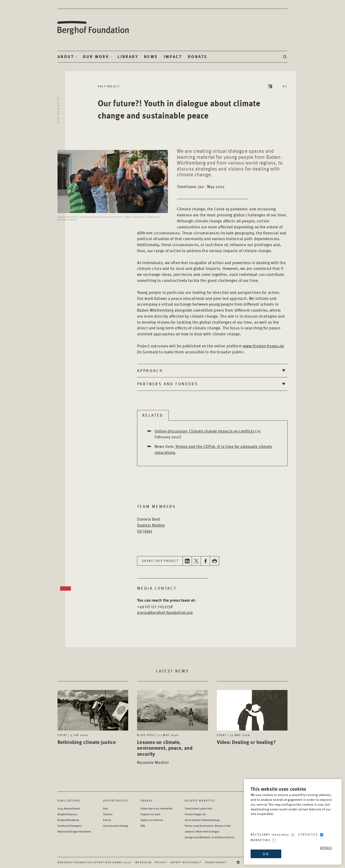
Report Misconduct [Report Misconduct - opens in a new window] (186, 862)
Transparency (216, 862)
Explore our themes (152, 820)
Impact (173, 57)
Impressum (143, 862)
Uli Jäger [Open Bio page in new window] (145, 531)
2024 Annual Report (69, 808)
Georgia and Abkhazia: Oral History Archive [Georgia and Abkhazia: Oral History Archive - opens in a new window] (210, 837)
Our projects (58, 110)
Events (107, 820)
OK (266, 854)
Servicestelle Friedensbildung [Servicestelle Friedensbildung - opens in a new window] (202, 820)
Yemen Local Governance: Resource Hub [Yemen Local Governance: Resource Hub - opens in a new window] (208, 826)
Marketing (261, 840)
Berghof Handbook (68, 820)
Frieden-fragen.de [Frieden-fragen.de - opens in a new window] (195, 814)
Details (326, 848)
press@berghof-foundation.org (165, 612)
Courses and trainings (116, 826)
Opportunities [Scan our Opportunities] (116, 800)
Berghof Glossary (67, 814)
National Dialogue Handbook (74, 831)
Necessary (270, 835)
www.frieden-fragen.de (264, 346)
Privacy (161, 862)
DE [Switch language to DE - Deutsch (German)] (285, 86)
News (151, 57)
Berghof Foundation (93, 28)
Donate (198, 57)
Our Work (96, 57)
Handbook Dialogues (70, 826)
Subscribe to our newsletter (157, 808)
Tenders (108, 814)
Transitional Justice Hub (198, 808)
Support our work (151, 814)
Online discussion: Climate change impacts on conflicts (205, 431)
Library (128, 57)
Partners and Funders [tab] (167, 384)
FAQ (143, 826)
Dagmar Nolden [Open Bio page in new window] (151, 525)
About (66, 57)
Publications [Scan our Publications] (69, 800)
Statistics (308, 835)
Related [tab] (153, 415)
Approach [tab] (150, 370)
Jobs (105, 808)
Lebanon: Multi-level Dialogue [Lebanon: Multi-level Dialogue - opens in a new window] (202, 831)
